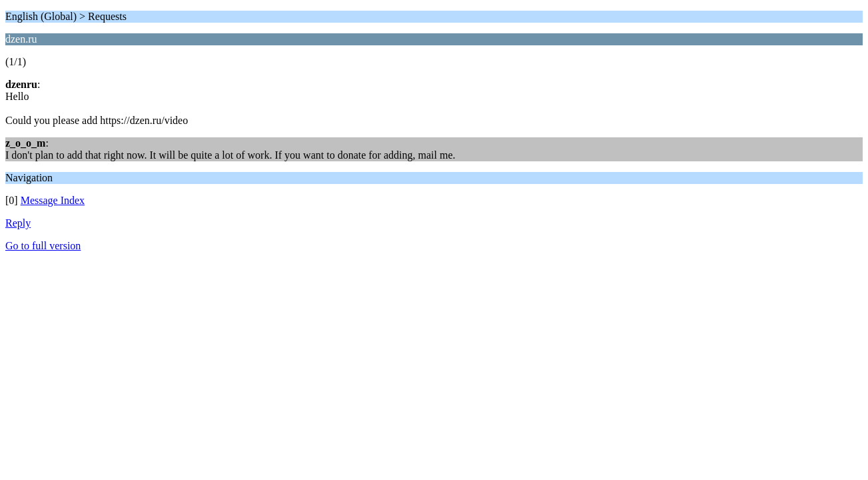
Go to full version (43, 246)
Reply (18, 223)
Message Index (53, 200)
